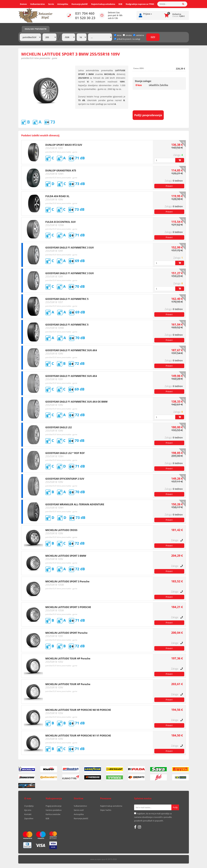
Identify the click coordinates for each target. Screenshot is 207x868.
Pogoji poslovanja (54, 806)
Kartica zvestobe (53, 814)
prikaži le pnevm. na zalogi (128, 39)
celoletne (139, 35)
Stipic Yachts (106, 810)
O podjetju (29, 806)
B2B (120, 4)
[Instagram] (139, 827)
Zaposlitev (29, 818)
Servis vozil (79, 810)
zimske (127, 35)
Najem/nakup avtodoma (103, 4)
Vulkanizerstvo (37, 4)
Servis (51, 4)
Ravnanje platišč (80, 4)
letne (118, 35)
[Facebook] (135, 827)
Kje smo (28, 810)
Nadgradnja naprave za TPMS (140, 4)
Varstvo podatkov (54, 810)
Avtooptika (63, 4)
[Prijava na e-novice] (175, 807)
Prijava (148, 14)
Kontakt (28, 814)
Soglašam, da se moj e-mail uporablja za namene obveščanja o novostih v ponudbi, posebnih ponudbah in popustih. (153, 817)
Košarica (177, 14)
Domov (23, 4)
